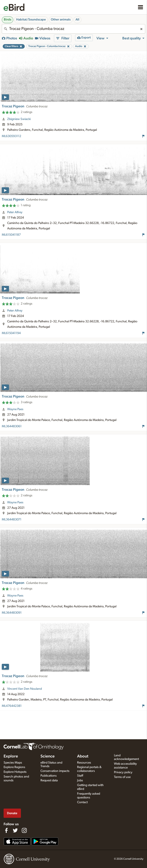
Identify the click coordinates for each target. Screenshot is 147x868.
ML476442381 (12, 706)
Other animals (61, 20)
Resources (84, 763)
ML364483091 (12, 613)
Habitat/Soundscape (31, 20)
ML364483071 (12, 520)
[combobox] (73, 29)
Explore (11, 756)
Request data (49, 780)
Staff (80, 776)
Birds (8, 20)
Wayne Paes (15, 409)
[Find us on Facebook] (6, 830)
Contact (82, 802)
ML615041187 (11, 235)
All (77, 20)
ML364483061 (12, 426)
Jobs (80, 780)
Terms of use (122, 777)
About (83, 756)
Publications (49, 776)
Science (48, 756)
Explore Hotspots (15, 772)
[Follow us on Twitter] (15, 830)
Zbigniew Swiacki (19, 119)
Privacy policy (123, 772)
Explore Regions (14, 767)
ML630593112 (11, 136)
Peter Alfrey (15, 212)
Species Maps (13, 763)
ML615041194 (11, 333)
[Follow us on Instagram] (24, 830)
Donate (12, 813)
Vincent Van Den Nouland (24, 689)
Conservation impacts (55, 771)
